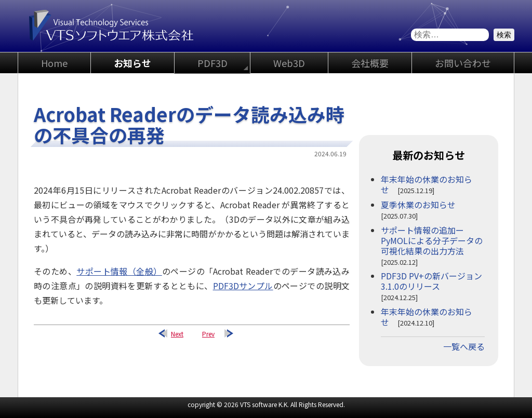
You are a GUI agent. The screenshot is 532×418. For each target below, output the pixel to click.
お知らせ (132, 63)
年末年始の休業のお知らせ (427, 184)
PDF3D (212, 63)
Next (177, 334)
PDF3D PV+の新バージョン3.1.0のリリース (431, 281)
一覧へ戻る (464, 346)
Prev (208, 334)
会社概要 (370, 63)
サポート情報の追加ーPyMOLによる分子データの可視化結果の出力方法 (432, 240)
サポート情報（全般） (119, 271)
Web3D (289, 63)
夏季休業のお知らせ (418, 205)
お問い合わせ (463, 63)
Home (54, 63)
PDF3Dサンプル (243, 286)
